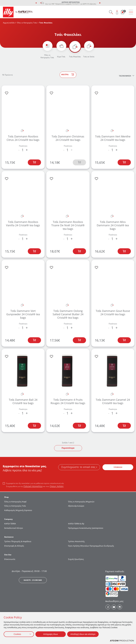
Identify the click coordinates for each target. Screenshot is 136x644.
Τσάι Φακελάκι (75, 57)
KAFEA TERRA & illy (76, 524)
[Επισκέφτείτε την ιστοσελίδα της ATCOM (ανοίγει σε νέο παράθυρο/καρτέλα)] (122, 641)
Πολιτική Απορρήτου (33, 486)
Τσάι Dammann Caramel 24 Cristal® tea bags (113, 401)
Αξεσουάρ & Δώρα (76, 506)
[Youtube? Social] (114, 607)
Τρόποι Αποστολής (76, 541)
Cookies (17, 634)
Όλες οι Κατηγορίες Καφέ (15, 502)
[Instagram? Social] (120, 607)
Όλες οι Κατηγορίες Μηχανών (81, 502)
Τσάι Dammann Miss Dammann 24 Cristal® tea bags (113, 225)
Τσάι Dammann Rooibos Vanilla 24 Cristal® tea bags (23, 224)
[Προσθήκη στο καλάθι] (34, 162)
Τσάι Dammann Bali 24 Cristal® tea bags (23, 401)
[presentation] (36, 3)
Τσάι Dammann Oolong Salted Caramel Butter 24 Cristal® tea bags (68, 314)
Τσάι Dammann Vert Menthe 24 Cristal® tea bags (113, 138)
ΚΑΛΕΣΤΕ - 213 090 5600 (33, 580)
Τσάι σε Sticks (89, 57)
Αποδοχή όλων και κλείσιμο (83, 634)
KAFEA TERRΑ (10, 524)
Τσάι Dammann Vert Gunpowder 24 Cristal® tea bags (23, 314)
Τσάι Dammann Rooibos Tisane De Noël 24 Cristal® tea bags (68, 225)
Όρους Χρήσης (57, 486)
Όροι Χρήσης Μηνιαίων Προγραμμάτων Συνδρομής (91, 546)
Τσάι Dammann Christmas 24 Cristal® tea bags (68, 138)
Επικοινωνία (10, 559)
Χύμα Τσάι (61, 57)
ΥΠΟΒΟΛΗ (118, 467)
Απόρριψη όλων (51, 634)
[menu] (131, 12)
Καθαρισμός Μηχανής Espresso (18, 510)
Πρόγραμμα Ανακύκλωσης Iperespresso (86, 528)
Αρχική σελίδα (9, 23)
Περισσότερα (68, 448)
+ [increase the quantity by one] (27, 150)
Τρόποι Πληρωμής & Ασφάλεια (18, 541)
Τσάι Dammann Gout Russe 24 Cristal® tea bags (113, 313)
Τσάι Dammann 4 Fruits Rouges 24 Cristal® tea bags (68, 401)
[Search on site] (111, 12)
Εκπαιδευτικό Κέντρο (14, 528)
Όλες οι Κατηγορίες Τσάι (27, 23)
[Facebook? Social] (108, 607)
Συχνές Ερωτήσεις (76, 559)
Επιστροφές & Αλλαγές (14, 546)
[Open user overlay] (117, 12)
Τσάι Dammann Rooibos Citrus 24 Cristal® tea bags (23, 138)
